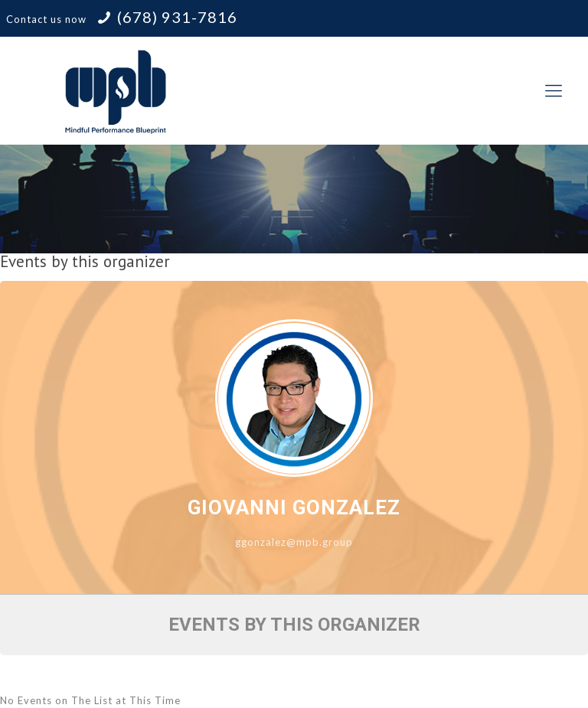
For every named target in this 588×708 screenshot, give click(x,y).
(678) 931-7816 (177, 17)
